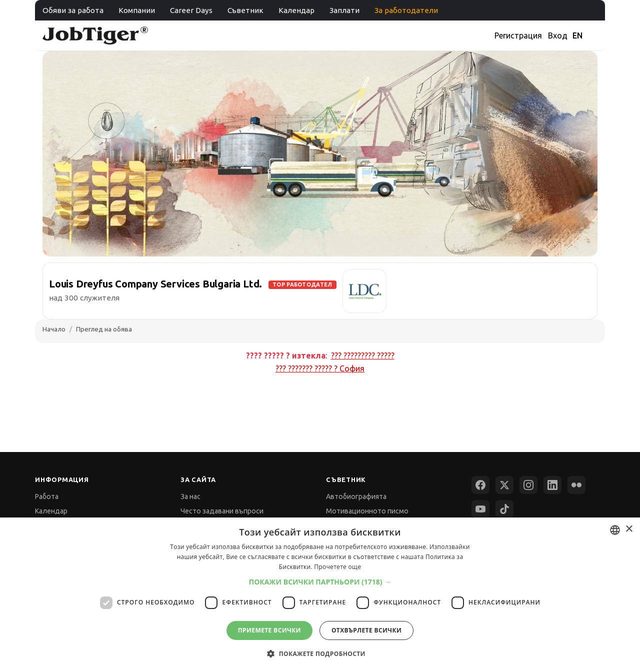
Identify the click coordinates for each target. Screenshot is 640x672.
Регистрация (518, 35)
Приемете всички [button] (269, 630)
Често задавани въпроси (222, 511)
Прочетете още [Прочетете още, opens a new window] (337, 567)
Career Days (191, 10)
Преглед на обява (104, 329)
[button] (320, 582)
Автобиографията (356, 496)
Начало (54, 329)
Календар (296, 10)
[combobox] (615, 530)
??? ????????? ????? (363, 355)
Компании (137, 10)
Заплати (344, 10)
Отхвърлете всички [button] (366, 630)
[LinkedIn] (552, 485)
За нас (190, 496)
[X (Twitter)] (504, 485)
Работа (47, 496)
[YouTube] (480, 509)
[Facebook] (480, 485)
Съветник (245, 10)
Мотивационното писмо (367, 511)
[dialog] (320, 595)
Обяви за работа (73, 10)
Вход (558, 35)
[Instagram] (528, 485)
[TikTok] (504, 509)
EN (577, 35)
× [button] (629, 529)
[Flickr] (576, 485)
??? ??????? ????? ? (320, 368)
